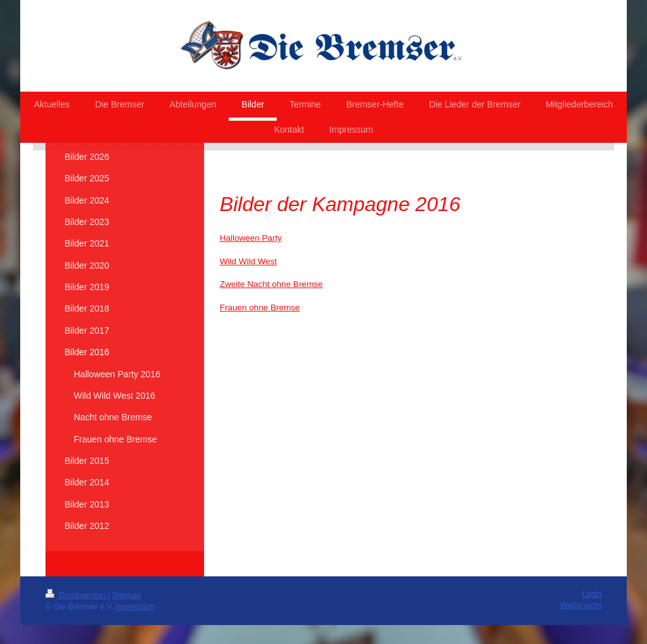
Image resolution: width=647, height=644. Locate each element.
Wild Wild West (249, 261)
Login (592, 594)
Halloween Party (251, 238)
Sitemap (126, 595)
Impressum (135, 607)
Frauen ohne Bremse (260, 307)
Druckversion (76, 595)
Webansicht (581, 605)
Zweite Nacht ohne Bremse (271, 284)
